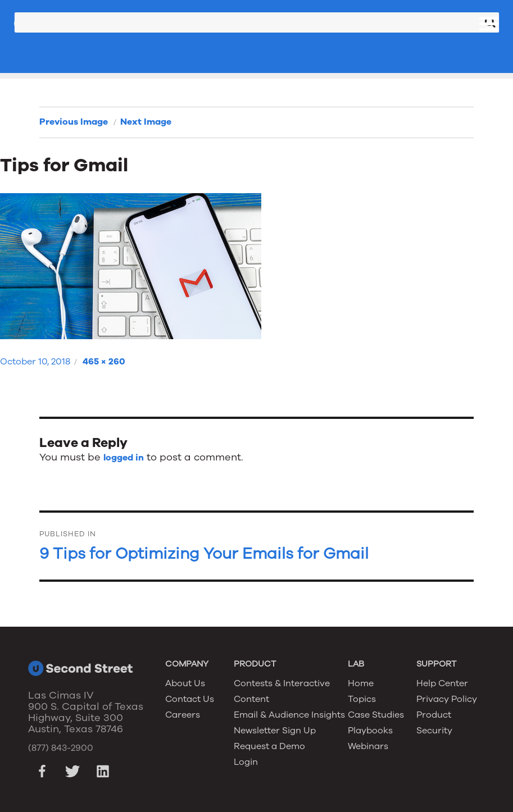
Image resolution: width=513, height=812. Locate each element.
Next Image (146, 122)
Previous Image (74, 122)
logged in (124, 458)
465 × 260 (104, 362)
